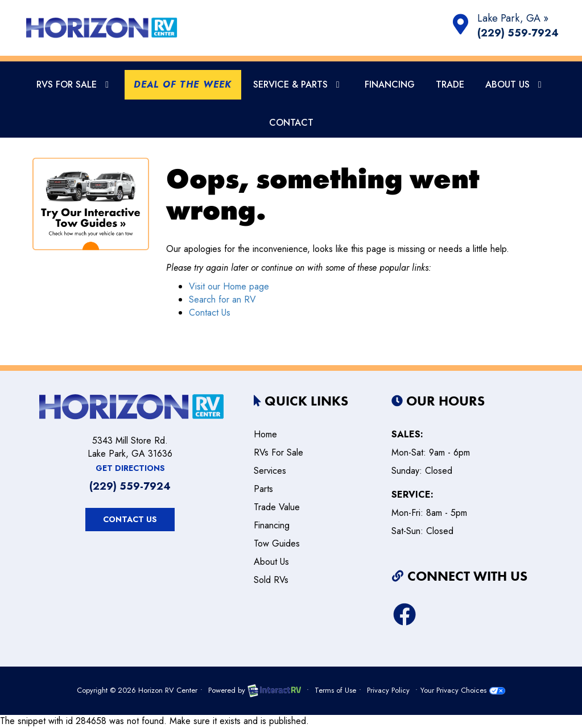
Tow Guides (277, 543)
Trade (450, 84)
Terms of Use (335, 690)
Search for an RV (222, 299)
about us (271, 562)
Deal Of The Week (183, 84)
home (265, 434)
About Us (515, 84)
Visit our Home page (229, 286)
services (270, 471)
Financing (390, 84)
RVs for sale (278, 452)
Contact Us (210, 313)
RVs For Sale (75, 84)
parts (263, 489)
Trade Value (277, 507)
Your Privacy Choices (463, 690)
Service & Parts (298, 84)
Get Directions (130, 468)
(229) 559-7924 (518, 33)
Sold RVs (271, 580)
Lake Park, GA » (513, 18)
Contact (291, 123)
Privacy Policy (388, 690)
